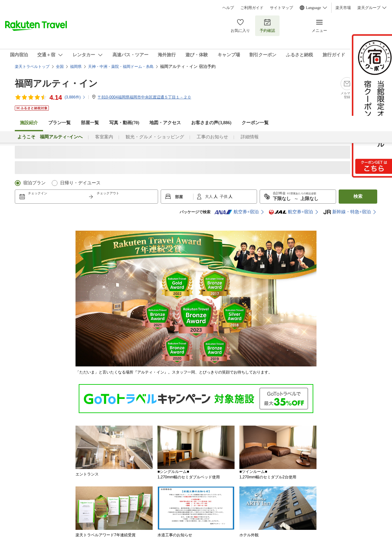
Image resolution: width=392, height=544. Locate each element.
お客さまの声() (211, 123)
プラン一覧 (59, 123)
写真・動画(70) (124, 123)
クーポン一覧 (255, 123)
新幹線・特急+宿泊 (347, 212)
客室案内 (104, 137)
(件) (75, 97)
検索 (358, 196)
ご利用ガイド (252, 8)
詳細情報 (250, 137)
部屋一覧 (90, 123)
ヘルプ (228, 8)
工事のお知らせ (212, 137)
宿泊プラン (34, 183)
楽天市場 (343, 8)
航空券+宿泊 (236, 212)
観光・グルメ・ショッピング (155, 137)
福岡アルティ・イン (56, 83)
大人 (209, 197)
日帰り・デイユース (80, 183)
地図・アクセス (165, 123)
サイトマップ (281, 8)
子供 (224, 197)
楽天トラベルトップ (32, 67)
